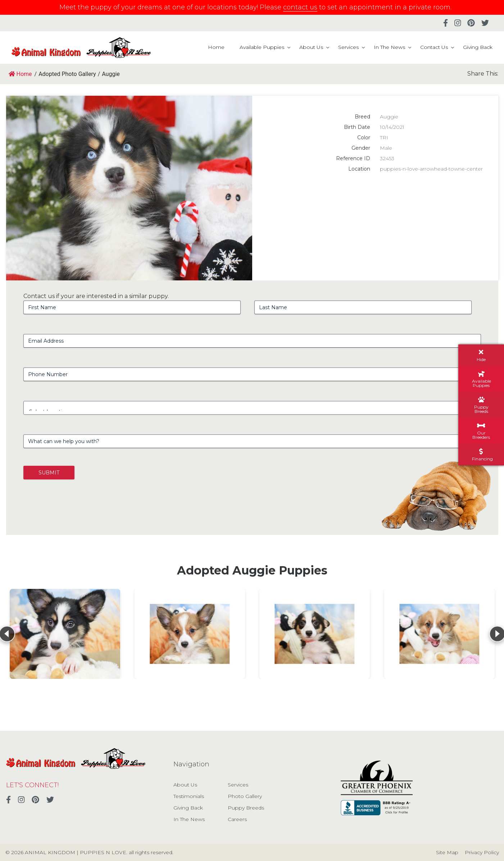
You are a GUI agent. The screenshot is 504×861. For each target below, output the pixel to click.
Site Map (447, 852)
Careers (237, 819)
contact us (300, 7)
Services (348, 47)
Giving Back (478, 47)
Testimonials (189, 796)
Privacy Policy (482, 852)
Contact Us (434, 47)
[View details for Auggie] (65, 634)
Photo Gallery (245, 796)
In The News (389, 47)
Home (216, 47)
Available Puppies (262, 47)
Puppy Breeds (246, 808)
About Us (311, 47)
